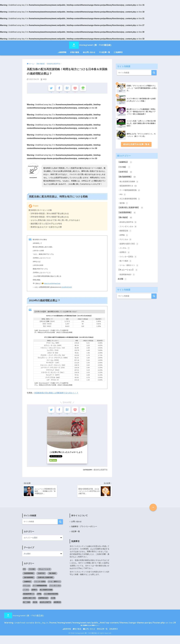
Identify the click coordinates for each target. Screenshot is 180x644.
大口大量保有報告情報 (130, 199)
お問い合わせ (89, 52)
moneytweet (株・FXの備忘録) (90, 45)
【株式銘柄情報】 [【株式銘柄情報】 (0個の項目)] (29, 579)
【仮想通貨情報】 (127, 213)
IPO (123, 195)
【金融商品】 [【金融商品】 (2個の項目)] (27, 583)
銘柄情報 (62, 52)
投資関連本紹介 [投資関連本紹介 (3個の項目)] (43, 599)
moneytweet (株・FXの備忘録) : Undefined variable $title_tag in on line (86, 617)
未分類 (122, 279)
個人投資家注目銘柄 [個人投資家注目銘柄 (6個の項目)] (46, 591)
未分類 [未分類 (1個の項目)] (53, 599)
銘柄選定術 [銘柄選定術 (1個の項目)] (57, 603)
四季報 (124, 235)
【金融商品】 (125, 162)
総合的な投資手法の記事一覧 (136, 144)
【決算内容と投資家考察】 (130, 208)
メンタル (125, 248)
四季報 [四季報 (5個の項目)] (39, 595)
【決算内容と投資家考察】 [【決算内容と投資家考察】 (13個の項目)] (45, 579)
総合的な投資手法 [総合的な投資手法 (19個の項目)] (45, 603)
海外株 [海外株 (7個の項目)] (35, 603)
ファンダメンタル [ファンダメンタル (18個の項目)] (55, 587)
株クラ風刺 (126, 261)
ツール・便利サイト (129, 265)
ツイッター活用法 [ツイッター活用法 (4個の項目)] (40, 583)
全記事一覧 (105, 52)
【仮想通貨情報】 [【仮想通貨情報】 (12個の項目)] (29, 574)
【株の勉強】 (125, 218)
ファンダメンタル (128, 227)
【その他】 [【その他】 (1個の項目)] (32, 570)
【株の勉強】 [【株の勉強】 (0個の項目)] (52, 574)
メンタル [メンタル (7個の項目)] (26, 591)
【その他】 (124, 167)
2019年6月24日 (67, 288)
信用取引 (125, 252)
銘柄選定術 (126, 231)
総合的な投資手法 (101, 471)
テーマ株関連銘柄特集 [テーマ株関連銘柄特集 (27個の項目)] (40, 587)
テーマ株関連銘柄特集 (130, 190)
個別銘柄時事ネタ (128, 186)
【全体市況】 (125, 172)
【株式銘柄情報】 (127, 177)
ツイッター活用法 (128, 257)
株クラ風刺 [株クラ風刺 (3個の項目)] (27, 603)
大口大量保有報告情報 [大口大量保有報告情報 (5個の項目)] (51, 595)
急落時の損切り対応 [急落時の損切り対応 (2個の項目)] (29, 599)
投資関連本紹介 (127, 275)
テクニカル (126, 239)
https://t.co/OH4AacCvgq (52, 284)
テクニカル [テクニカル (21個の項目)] (27, 587)
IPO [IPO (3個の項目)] (24, 570)
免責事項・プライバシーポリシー (84, 528)
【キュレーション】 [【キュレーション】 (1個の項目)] (44, 570)
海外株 (124, 203)
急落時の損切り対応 (129, 244)
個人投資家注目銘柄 (129, 182)
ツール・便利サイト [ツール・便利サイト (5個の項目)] (54, 583)
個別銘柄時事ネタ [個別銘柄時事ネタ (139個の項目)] (29, 595)
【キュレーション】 (128, 270)
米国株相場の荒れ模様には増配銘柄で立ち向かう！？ (56, 393)
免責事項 (118, 52)
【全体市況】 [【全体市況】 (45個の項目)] (41, 574)
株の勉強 (75, 52)
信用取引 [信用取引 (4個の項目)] (34, 591)
